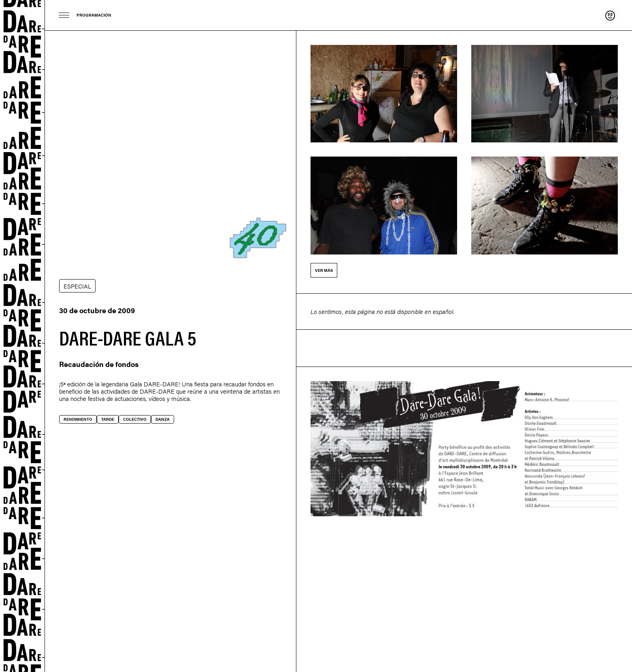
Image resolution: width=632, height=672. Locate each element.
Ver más (324, 270)
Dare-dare (22, 336)
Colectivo (135, 419)
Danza (163, 419)
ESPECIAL (77, 286)
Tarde (108, 419)
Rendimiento (78, 419)
